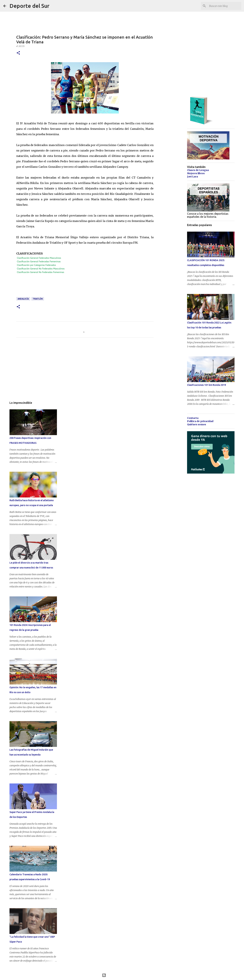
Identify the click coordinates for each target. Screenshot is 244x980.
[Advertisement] (78, 287)
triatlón (38, 299)
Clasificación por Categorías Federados (36, 265)
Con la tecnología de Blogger (122, 975)
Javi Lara (192, 177)
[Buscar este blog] (223, 6)
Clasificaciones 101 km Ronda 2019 (206, 385)
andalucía (23, 299)
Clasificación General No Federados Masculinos (41, 269)
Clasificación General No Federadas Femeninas (41, 272)
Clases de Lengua (198, 170)
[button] (18, 53)
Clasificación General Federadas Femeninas (39, 261)
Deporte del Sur (29, 6)
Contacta (193, 418)
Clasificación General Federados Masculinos (39, 258)
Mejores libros (196, 173)
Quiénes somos (197, 424)
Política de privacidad (200, 421)
